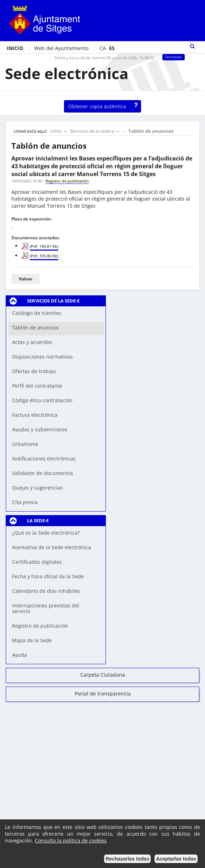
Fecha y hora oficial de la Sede (48, 576)
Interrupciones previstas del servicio (46, 608)
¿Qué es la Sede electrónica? (46, 533)
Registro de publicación (40, 626)
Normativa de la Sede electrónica (52, 547)
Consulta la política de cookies (71, 840)
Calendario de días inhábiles (46, 591)
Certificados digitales (37, 562)
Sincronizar (174, 57)
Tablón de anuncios (151, 131)
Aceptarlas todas (176, 859)
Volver (26, 279)
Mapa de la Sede (32, 640)
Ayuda (20, 655)
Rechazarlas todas (127, 859)
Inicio (56, 131)
